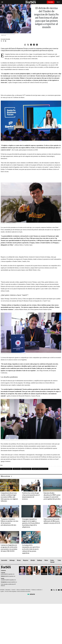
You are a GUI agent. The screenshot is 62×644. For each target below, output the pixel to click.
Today (59, 560)
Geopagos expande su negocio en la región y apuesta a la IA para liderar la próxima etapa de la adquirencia (31, 523)
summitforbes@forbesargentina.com (8, 580)
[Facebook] (52, 590)
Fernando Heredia (5, 39)
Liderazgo (12, 560)
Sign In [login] (58, 2)
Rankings (40, 560)
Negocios (26, 560)
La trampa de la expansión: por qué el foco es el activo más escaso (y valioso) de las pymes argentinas (31, 549)
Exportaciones (26, 469)
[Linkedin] (61, 590)
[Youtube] (59, 590)
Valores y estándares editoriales (23, 590)
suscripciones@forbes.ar (12, 582)
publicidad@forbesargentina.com (8, 574)
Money (19, 560)
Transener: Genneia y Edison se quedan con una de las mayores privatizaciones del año (9, 522)
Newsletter (8, 590)
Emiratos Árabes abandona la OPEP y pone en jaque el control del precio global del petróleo (52, 496)
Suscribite (51, 2)
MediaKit (2, 590)
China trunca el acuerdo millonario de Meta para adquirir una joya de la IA (52, 521)
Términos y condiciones (36, 590)
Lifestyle (33, 560)
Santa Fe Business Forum (40, 469)
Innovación (4, 560)
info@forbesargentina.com (10, 576)
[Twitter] (54, 590)
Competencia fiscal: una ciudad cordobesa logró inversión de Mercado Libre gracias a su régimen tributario (9, 497)
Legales (2, 591)
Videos (46, 560)
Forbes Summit (52, 561)
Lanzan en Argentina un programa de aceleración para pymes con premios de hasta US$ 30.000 (9, 548)
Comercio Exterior (6, 469)
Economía (17, 469)
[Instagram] (56, 590)
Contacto (13, 590)
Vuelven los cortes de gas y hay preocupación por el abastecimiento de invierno (31, 496)
